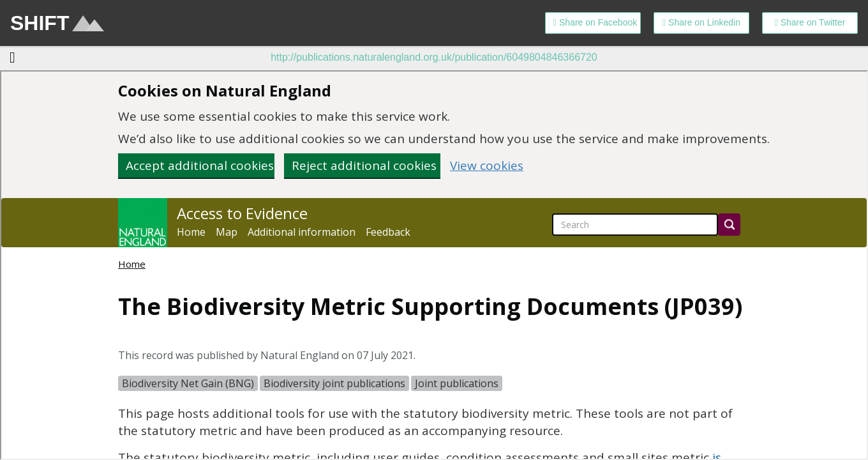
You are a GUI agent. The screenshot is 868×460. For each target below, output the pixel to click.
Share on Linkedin (701, 22)
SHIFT (57, 23)
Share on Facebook (595, 22)
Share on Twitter (810, 22)
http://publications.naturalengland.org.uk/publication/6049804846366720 (434, 57)
